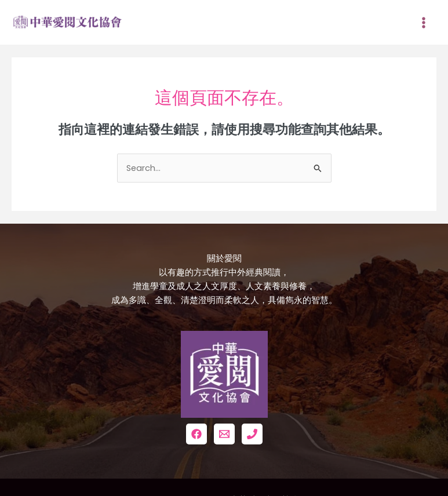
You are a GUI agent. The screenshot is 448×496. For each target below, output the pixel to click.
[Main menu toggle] (424, 23)
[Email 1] (224, 434)
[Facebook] (196, 434)
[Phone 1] (252, 434)
